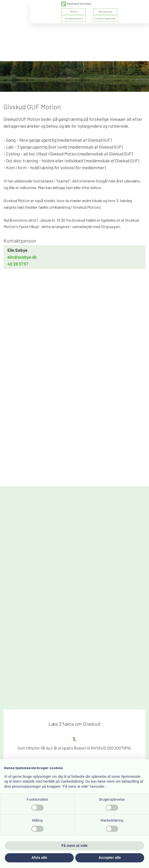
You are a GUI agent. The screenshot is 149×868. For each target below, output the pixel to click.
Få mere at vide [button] (74, 846)
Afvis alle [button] (39, 858)
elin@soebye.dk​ (22, 257)
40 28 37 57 (18, 264)
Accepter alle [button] (110, 858)
